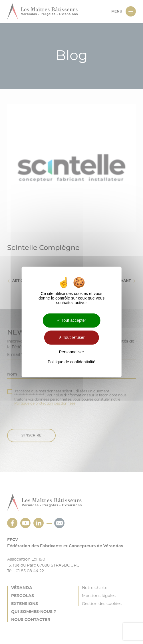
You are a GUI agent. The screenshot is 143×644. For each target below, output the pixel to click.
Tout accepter (71, 320)
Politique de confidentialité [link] (71, 362)
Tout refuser (72, 337)
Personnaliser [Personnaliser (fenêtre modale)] (72, 352)
